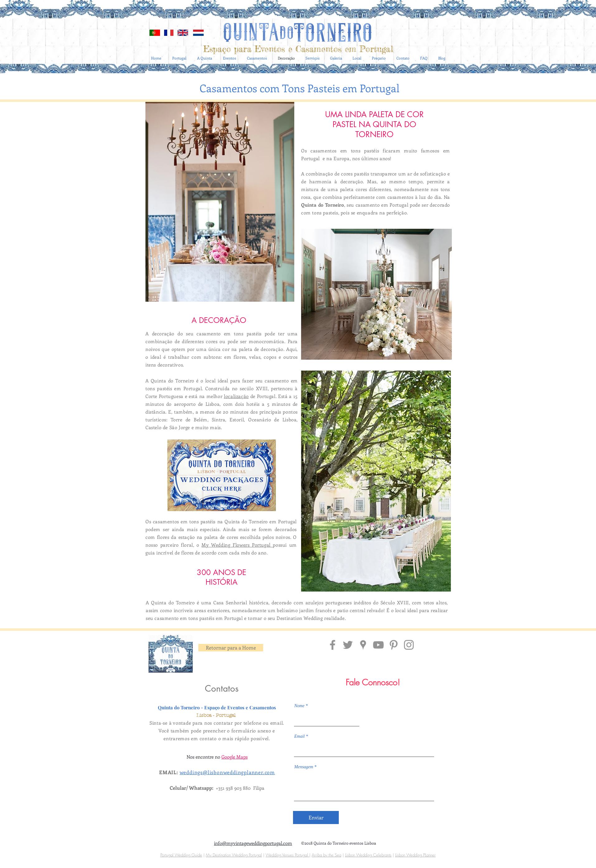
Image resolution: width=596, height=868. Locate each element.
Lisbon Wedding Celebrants (368, 855)
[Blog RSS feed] (443, 22)
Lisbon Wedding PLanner (415, 855)
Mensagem (304, 767)
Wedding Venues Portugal (287, 855)
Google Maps (234, 757)
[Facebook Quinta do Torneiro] (333, 645)
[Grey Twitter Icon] (348, 645)
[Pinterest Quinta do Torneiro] (394, 645)
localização (236, 396)
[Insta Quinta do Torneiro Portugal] (409, 645)
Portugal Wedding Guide (181, 855)
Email (299, 736)
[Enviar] (316, 818)
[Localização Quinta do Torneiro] (363, 645)
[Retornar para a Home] (231, 648)
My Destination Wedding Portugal (234, 855)
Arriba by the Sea (326, 855)
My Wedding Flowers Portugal (237, 545)
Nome (299, 706)
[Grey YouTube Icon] (378, 645)
